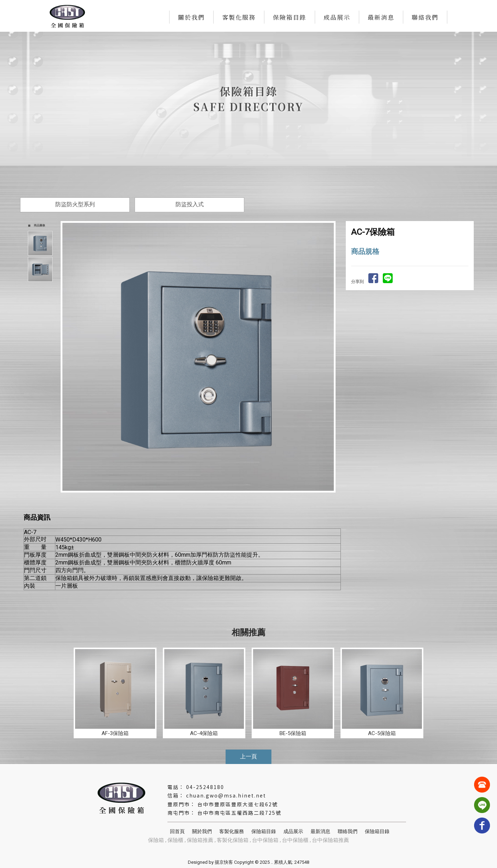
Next (332, 357)
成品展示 (337, 17)
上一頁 (248, 756)
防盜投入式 (190, 204)
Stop (206, 498)
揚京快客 (224, 862)
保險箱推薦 (200, 840)
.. (272, 862)
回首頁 (177, 831)
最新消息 (381, 17)
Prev (68, 357)
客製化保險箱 (233, 840)
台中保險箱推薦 (330, 840)
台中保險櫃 (295, 840)
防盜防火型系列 (75, 204)
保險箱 (156, 840)
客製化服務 (239, 17)
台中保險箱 (265, 840)
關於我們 (191, 17)
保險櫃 (175, 840)
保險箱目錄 (290, 17)
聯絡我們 (425, 17)
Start (201, 498)
